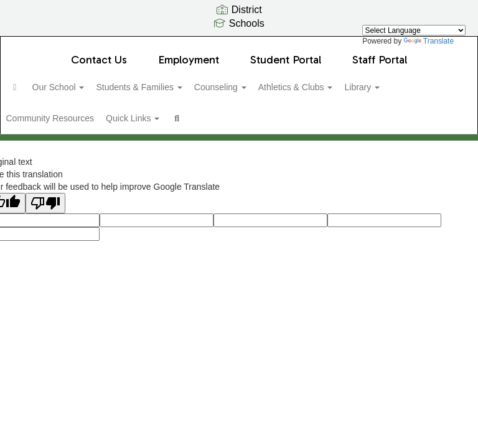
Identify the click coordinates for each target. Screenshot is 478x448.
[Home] (34, 87)
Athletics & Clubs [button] (342, 87)
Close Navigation (270, 123)
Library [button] (415, 87)
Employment (189, 60)
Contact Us (99, 60)
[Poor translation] (45, 213)
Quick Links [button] (162, 118)
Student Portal (286, 60)
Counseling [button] (260, 87)
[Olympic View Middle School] (239, 44)
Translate (429, 41)
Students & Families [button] (172, 87)
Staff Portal (380, 60)
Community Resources (73, 118)
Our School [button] (85, 87)
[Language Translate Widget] (414, 30)
